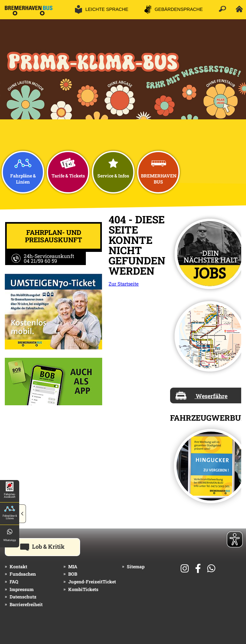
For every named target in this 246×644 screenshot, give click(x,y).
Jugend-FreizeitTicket (92, 582)
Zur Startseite (124, 284)
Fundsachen (23, 574)
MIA (73, 567)
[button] (23, 514)
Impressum (22, 589)
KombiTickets (83, 589)
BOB (73, 574)
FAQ (14, 582)
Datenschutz (23, 597)
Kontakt (18, 567)
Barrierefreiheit (26, 604)
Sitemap (136, 567)
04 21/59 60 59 (40, 261)
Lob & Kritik (50, 546)
